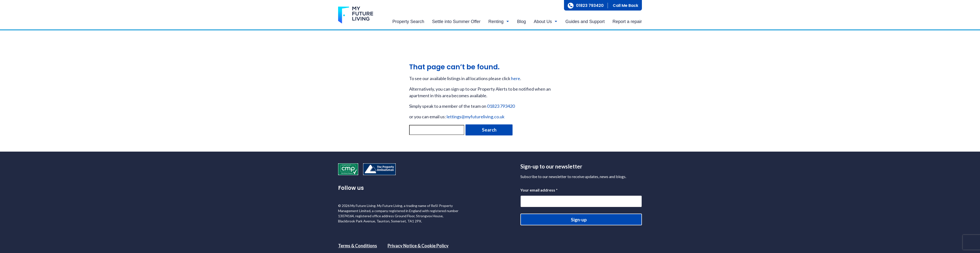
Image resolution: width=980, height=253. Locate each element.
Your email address (539, 190)
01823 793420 (590, 6)
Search (489, 130)
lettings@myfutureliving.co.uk (476, 117)
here (516, 78)
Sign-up (579, 220)
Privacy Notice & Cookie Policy (418, 246)
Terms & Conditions (358, 246)
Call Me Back (625, 6)
